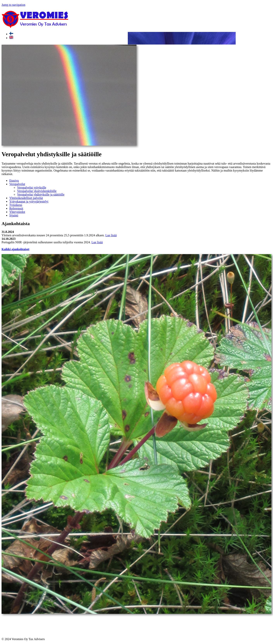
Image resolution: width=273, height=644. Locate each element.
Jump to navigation (13, 5)
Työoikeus (16, 205)
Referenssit (16, 208)
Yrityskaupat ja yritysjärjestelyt (29, 201)
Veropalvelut (17, 184)
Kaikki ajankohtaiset (15, 249)
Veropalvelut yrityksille (32, 187)
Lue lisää (111, 235)
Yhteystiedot (17, 212)
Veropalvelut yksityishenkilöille (37, 191)
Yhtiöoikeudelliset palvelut (26, 198)
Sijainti (14, 215)
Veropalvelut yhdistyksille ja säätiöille (41, 194)
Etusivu (14, 181)
